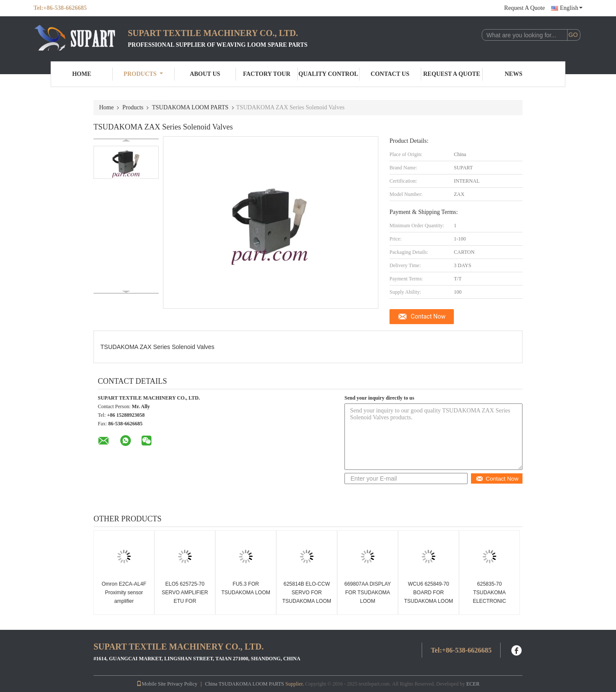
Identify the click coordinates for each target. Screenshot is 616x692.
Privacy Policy (182, 684)
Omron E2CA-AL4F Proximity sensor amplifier (124, 593)
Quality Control (328, 74)
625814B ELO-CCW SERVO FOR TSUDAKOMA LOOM (307, 593)
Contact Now (428, 316)
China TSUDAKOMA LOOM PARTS (245, 684)
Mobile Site (151, 684)
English (571, 8)
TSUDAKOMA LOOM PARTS (190, 107)
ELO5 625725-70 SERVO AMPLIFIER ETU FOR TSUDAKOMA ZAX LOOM (185, 601)
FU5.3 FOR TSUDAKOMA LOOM (246, 588)
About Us (205, 74)
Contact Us (390, 74)
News (514, 74)
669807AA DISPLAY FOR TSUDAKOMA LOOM (368, 593)
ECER (473, 684)
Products (143, 74)
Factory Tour (266, 74)
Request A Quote (524, 8)
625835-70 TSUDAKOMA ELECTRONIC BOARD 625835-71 (489, 597)
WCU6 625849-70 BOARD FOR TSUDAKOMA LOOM (429, 593)
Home (82, 74)
